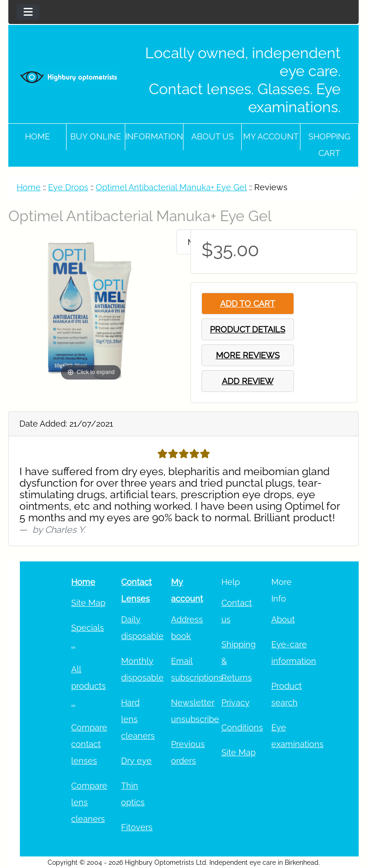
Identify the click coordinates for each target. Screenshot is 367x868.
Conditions (242, 727)
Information (154, 136)
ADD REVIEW (248, 381)
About (283, 619)
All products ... (89, 686)
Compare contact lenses (89, 744)
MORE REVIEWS (248, 355)
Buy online (96, 136)
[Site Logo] (69, 77)
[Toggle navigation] (28, 12)
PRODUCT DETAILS (248, 329)
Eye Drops (68, 187)
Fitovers (137, 827)
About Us (213, 136)
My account (271, 136)
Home (37, 136)
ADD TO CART (248, 304)
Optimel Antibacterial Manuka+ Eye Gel (171, 187)
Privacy (235, 702)
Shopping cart (329, 145)
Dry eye (136, 761)
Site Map (88, 603)
